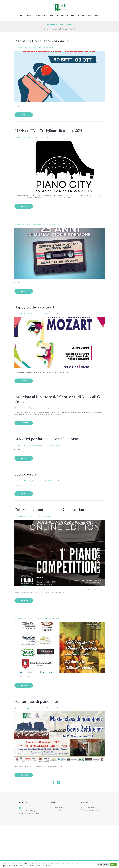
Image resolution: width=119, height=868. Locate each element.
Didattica (75, 16)
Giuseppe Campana (36, 224)
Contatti (54, 16)
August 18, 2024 (21, 224)
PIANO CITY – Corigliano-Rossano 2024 (48, 131)
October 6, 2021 (21, 708)
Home (22, 16)
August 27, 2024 (21, 137)
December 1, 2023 (22, 408)
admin (35, 48)
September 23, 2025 (22, 48)
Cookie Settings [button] (103, 865)
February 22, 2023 (22, 516)
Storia (30, 16)
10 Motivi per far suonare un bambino (46, 439)
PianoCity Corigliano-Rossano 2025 (45, 41)
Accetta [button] (113, 865)
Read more (24, 115)
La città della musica (91, 16)
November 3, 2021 (22, 618)
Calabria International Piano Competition (49, 510)
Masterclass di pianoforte (36, 701)
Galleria (64, 16)
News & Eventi (41, 16)
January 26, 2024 (21, 314)
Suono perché (26, 474)
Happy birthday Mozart (34, 307)
